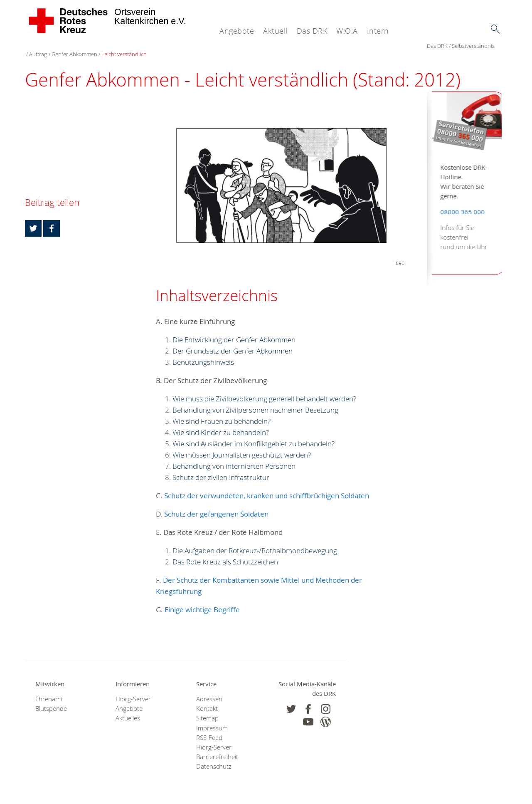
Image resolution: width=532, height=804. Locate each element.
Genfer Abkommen (142, 46)
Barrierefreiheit (217, 748)
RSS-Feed (209, 729)
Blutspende (51, 700)
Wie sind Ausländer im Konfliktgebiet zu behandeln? (254, 435)
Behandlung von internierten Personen (234, 457)
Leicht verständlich (192, 46)
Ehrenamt (49, 690)
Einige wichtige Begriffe (202, 601)
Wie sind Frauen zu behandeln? (222, 412)
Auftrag (106, 46)
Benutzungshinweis (203, 353)
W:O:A (347, 31)
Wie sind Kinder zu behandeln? (221, 424)
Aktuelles (128, 710)
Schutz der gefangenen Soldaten (216, 505)
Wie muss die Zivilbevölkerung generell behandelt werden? (264, 390)
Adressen (209, 690)
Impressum (212, 719)
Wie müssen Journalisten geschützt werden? (242, 446)
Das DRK (312, 31)
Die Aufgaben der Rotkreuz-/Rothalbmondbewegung (255, 542)
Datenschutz (214, 758)
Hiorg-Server (133, 690)
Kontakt (207, 700)
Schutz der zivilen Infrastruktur (221, 469)
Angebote (237, 31)
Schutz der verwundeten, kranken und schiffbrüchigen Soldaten (267, 487)
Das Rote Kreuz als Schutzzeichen (225, 553)
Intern (378, 31)
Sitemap (207, 710)
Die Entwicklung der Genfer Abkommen (234, 331)
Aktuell (275, 31)
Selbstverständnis (71, 46)
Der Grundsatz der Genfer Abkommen (233, 342)
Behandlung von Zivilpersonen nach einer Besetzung (255, 401)
